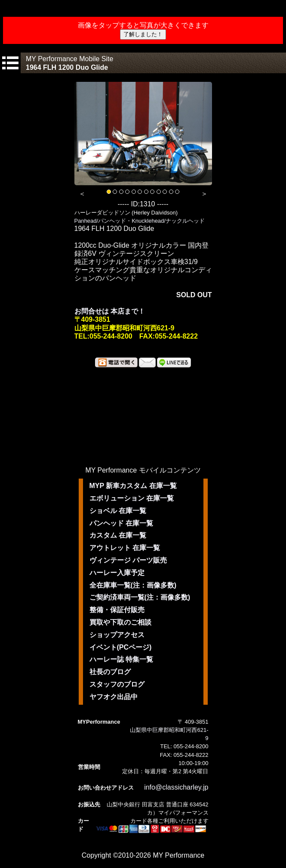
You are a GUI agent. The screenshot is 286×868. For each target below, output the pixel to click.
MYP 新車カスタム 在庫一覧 (133, 486)
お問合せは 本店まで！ (110, 311)
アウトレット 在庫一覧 (125, 548)
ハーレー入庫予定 (117, 573)
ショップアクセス (117, 635)
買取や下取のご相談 (120, 622)
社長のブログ (110, 672)
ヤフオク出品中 (114, 697)
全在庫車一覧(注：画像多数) (133, 585)
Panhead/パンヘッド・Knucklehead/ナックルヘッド (140, 221)
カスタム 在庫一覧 (118, 535)
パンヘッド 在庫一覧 (121, 523)
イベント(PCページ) (121, 647)
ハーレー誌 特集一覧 (121, 659)
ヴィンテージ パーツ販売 (128, 560)
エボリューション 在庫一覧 (132, 498)
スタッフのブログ (117, 684)
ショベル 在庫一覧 (118, 511)
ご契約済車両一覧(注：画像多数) (140, 597)
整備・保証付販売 (117, 610)
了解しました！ (143, 34)
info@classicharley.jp (176, 787)
